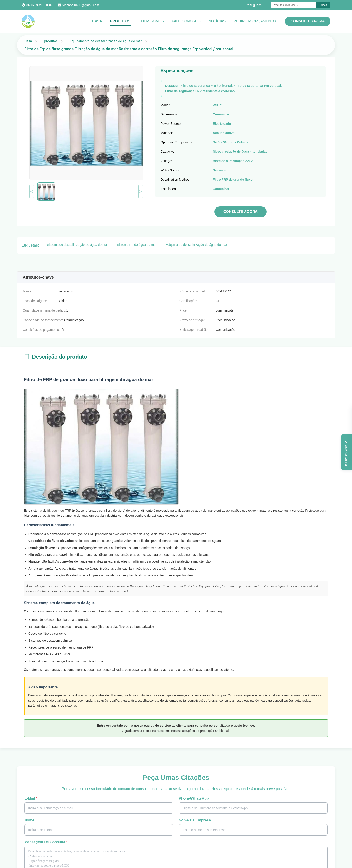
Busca (323, 5)
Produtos (120, 21)
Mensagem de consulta (46, 842)
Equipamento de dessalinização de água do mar (106, 41)
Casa (97, 21)
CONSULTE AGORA (308, 21)
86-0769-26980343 (40, 5)
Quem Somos (151, 21)
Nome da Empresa (195, 820)
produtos (51, 41)
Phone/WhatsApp (194, 798)
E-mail (31, 798)
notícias (217, 21)
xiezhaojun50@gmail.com (81, 5)
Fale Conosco (186, 21)
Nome (29, 820)
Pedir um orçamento (255, 21)
